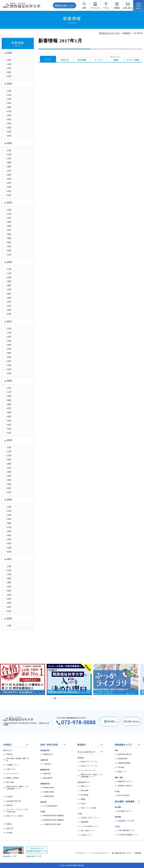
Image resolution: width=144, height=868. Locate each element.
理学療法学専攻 (49, 788)
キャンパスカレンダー (88, 770)
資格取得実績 (123, 759)
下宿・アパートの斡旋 (88, 808)
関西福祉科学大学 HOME (109, 33)
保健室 (83, 799)
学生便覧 (9, 833)
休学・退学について (88, 831)
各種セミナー (123, 772)
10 (80, 698)
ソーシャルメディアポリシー (99, 853)
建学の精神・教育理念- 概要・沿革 (17, 760)
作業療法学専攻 (49, 792)
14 (92, 698)
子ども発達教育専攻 (50, 806)
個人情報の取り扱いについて (122, 853)
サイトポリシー (81, 853)
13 (89, 698)
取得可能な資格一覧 (125, 754)
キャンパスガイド (12, 774)
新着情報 (126, 33)
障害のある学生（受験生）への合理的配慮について (17, 788)
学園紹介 (9, 824)
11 (83, 698)
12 (86, 698)
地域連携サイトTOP (126, 821)
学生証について (86, 835)
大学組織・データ (12, 765)
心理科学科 (47, 764)
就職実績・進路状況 (125, 786)
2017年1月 (138, 33)
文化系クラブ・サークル (89, 766)
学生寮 (83, 804)
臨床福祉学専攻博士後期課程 (53, 820)
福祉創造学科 (48, 754)
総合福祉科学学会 (14, 801)
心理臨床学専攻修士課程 (52, 824)
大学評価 (9, 797)
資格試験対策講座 (124, 763)
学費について (85, 786)
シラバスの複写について (89, 826)
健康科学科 (47, 774)
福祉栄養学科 (48, 778)
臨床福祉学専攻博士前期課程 (53, 816)
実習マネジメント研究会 (15, 816)
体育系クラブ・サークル (89, 762)
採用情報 (138, 853)
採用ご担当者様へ (124, 795)
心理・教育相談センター (126, 830)
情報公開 (9, 805)
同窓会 (10, 828)
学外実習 (121, 767)
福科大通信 (10, 782)
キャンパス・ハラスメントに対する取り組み (17, 811)
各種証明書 (84, 822)
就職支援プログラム (125, 781)
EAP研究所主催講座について (128, 835)
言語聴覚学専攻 (49, 796)
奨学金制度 (84, 791)
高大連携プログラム (125, 811)
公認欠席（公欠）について (90, 818)
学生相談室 (84, 795)
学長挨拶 (9, 754)
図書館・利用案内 (12, 778)
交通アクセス (11, 769)
